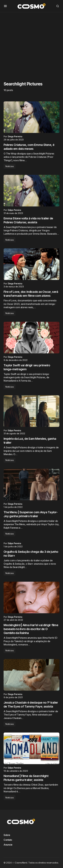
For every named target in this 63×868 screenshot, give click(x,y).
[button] (5, 6)
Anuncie (8, 845)
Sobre (7, 835)
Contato (8, 840)
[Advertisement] (31, 44)
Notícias (10, 166)
